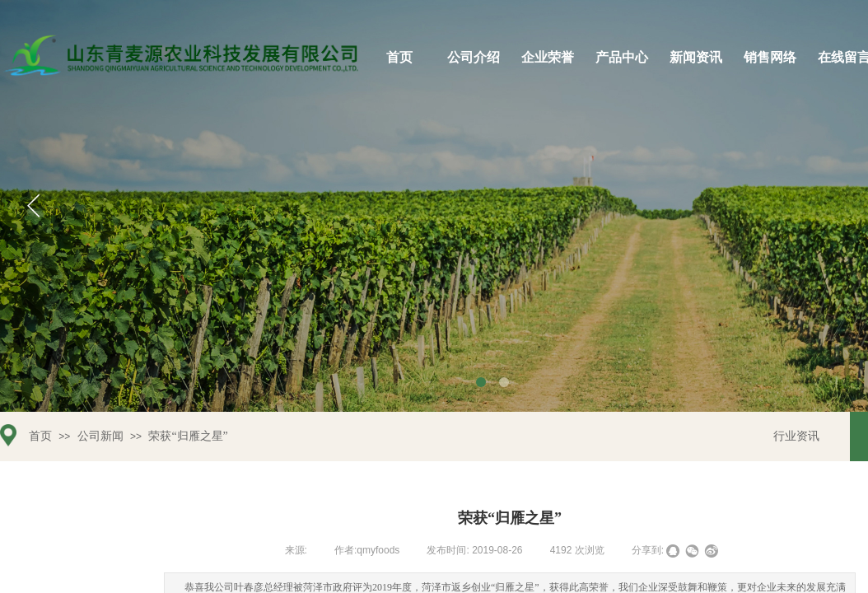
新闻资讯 (696, 57)
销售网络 (770, 57)
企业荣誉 (548, 57)
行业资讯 (796, 436)
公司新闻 (100, 436)
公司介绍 (474, 57)
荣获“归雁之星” (188, 436)
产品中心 (622, 57)
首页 (399, 57)
